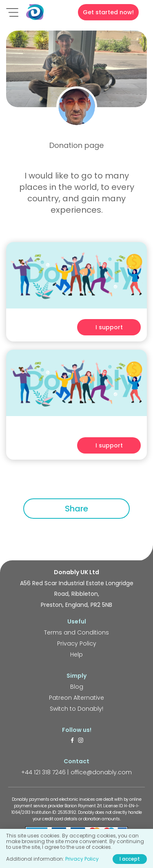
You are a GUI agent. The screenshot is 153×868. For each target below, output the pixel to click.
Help (76, 654)
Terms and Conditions (76, 632)
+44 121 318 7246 (43, 772)
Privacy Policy (77, 643)
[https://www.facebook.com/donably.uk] (72, 741)
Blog (77, 687)
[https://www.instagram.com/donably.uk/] (81, 741)
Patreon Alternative (76, 698)
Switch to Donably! (76, 709)
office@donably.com (101, 772)
